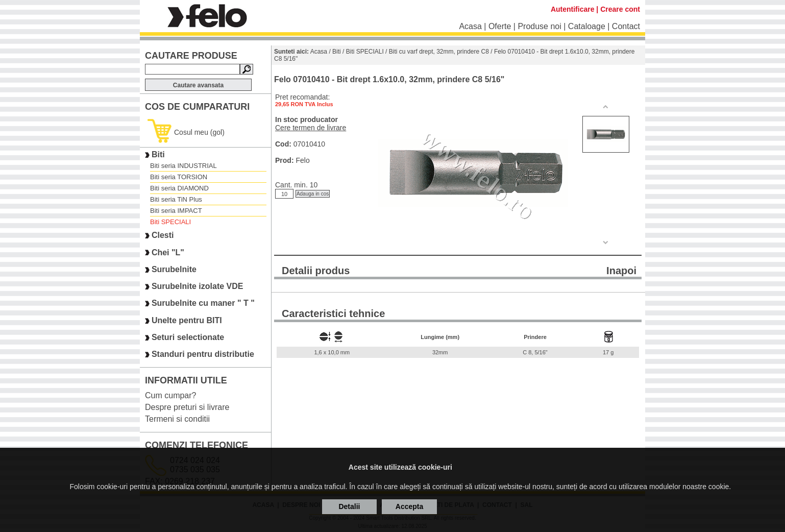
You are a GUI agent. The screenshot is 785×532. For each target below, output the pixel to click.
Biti (158, 154)
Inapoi (621, 271)
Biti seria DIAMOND (179, 188)
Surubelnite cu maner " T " (203, 304)
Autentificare (573, 9)
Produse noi (539, 26)
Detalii (349, 506)
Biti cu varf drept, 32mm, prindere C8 (439, 52)
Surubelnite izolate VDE (198, 286)
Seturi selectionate (188, 337)
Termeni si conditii (177, 419)
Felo (302, 160)
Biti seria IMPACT (176, 211)
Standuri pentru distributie (203, 355)
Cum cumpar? (170, 395)
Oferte (500, 26)
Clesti (163, 236)
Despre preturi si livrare (187, 407)
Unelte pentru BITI (187, 320)
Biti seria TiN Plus (176, 199)
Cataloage (587, 26)
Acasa (470, 26)
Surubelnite (174, 269)
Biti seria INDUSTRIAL (183, 166)
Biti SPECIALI (170, 222)
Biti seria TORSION (179, 177)
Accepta (409, 506)
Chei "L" (168, 252)
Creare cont (620, 9)
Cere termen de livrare (311, 128)
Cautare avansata (198, 85)
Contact (626, 26)
